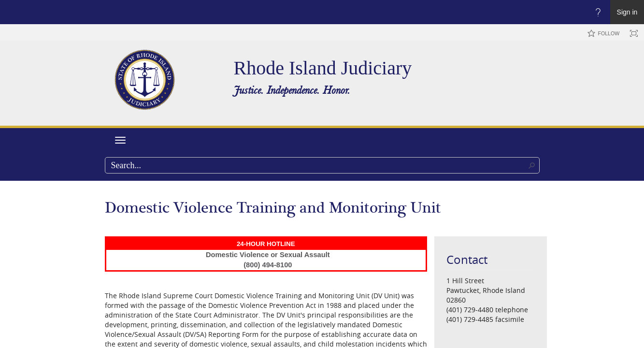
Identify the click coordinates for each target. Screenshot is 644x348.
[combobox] (322, 165)
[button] (532, 165)
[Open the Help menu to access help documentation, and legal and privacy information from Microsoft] (598, 12)
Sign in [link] (627, 12)
